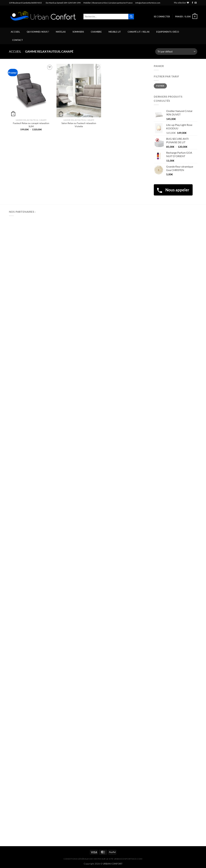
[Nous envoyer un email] (196, 3)
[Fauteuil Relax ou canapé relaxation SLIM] (31, 91)
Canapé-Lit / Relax (139, 32)
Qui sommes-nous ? (38, 32)
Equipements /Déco (168, 32)
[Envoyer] (131, 17)
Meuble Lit (115, 32)
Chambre (96, 32)
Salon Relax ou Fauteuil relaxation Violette (79, 125)
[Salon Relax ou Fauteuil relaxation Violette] (79, 91)
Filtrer (160, 86)
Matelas (61, 32)
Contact (18, 40)
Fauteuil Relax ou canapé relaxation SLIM (31, 125)
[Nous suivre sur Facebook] (192, 3)
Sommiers (78, 32)
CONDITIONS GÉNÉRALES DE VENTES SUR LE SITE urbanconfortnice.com (103, 859)
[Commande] (176, 52)
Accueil (15, 32)
